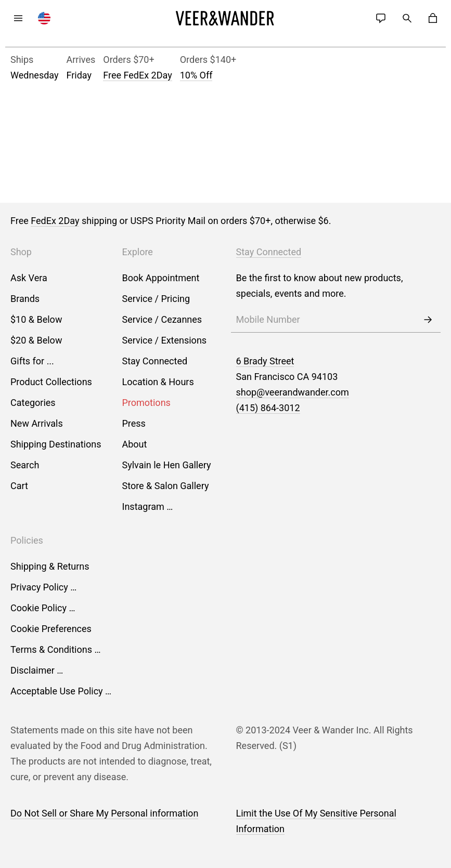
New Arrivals (37, 423)
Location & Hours (158, 382)
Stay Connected (155, 361)
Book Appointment (161, 278)
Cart (19, 486)
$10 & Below (36, 319)
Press (134, 423)
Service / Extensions (165, 340)
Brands (25, 299)
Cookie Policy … (43, 608)
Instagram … (148, 507)
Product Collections (51, 382)
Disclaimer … (37, 670)
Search (25, 465)
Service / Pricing (156, 299)
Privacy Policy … (43, 587)
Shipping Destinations (56, 444)
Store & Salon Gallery (166, 486)
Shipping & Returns (50, 566)
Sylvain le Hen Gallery (167, 465)
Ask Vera (29, 278)
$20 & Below (36, 340)
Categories (33, 403)
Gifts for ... (32, 361)
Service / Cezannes (162, 319)
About (135, 444)
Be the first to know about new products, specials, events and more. (320, 286)
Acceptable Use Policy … (61, 691)
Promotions (146, 403)
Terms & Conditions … (55, 649)
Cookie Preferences (51, 629)
